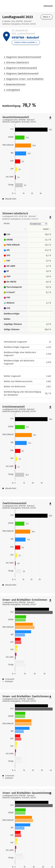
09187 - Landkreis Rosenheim (23, 33)
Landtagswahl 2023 (18, 17)
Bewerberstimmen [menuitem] (16, 84)
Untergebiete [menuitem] (13, 90)
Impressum (48, 6)
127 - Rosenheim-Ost (20, 30)
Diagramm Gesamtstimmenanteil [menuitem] (24, 57)
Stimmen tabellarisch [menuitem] (18, 62)
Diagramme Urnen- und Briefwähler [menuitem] (25, 79)
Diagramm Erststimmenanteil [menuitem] (22, 68)
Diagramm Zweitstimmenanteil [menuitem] (22, 74)
